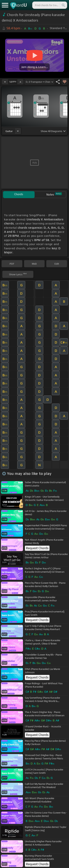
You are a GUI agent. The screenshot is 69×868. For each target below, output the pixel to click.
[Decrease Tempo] (5, 82)
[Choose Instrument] (18, 131)
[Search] (63, 5)
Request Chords (37, 548)
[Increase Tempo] (20, 82)
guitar (9, 131)
